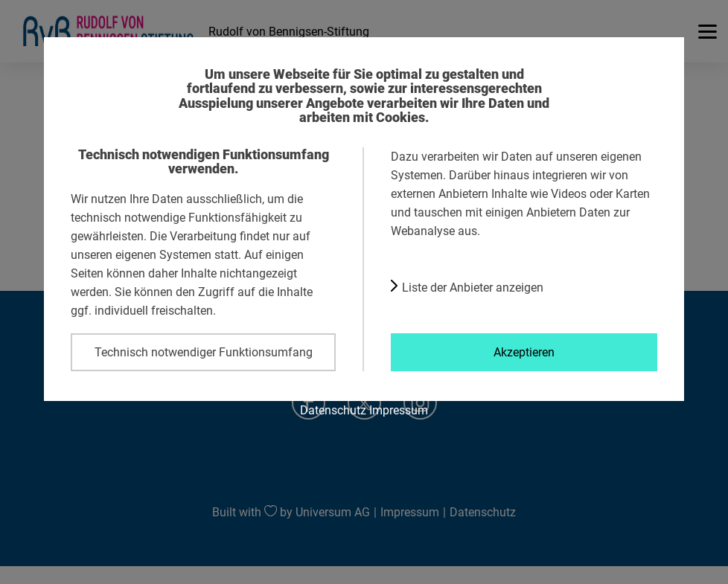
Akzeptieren (524, 352)
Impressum (399, 410)
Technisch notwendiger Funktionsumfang (204, 352)
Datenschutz (333, 410)
